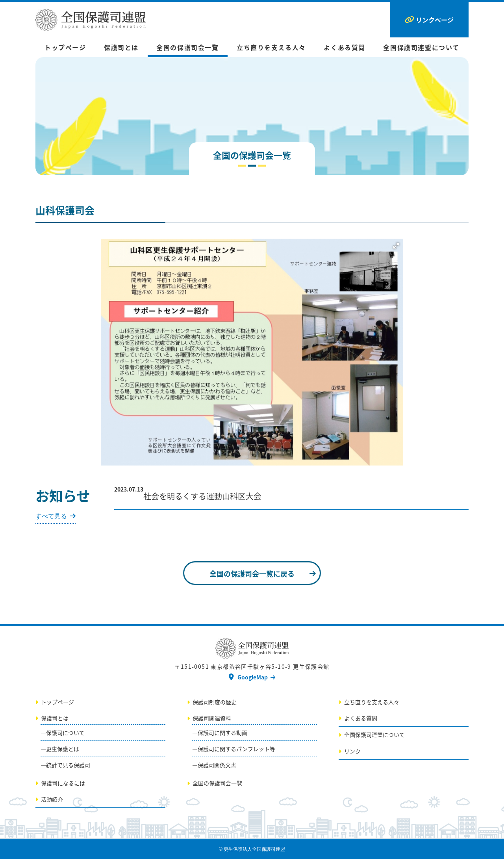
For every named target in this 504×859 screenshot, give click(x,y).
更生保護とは (63, 749)
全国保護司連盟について (421, 47)
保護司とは (121, 47)
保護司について (65, 733)
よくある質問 (345, 47)
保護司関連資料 (212, 718)
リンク (352, 751)
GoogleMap (253, 677)
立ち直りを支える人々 (271, 47)
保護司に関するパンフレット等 (236, 749)
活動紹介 (52, 799)
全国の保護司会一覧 (187, 47)
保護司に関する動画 (222, 733)
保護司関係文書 (217, 765)
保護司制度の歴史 (215, 702)
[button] (396, 246)
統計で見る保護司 (68, 765)
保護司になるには (63, 783)
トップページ (65, 47)
